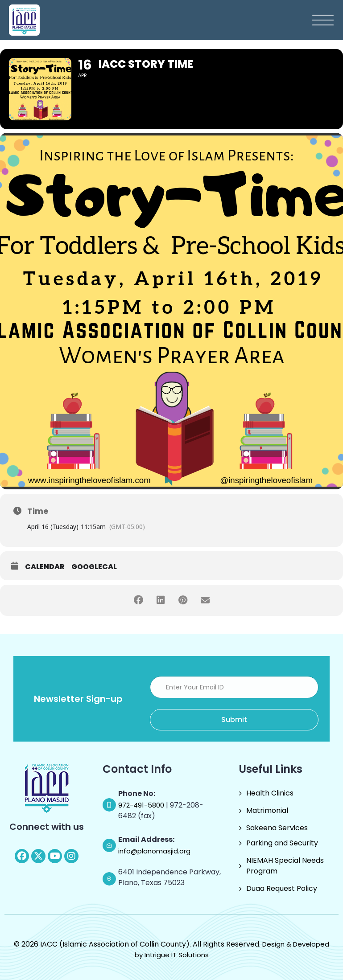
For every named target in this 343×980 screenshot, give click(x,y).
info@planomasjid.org (154, 851)
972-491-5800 (142, 805)
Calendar (45, 567)
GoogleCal (94, 567)
